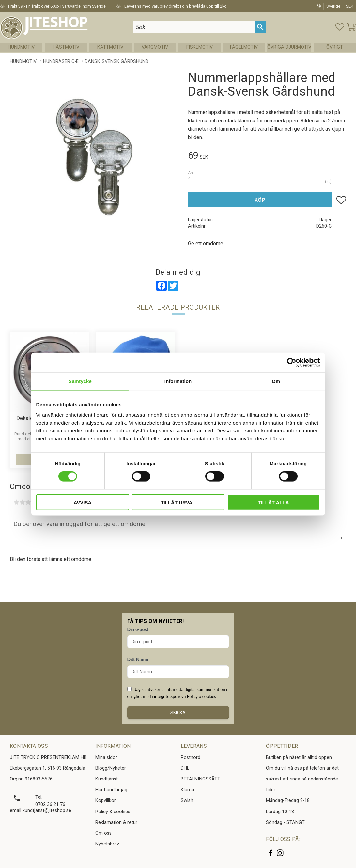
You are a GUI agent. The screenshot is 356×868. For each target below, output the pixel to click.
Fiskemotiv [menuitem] (200, 47)
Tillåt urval (178, 502)
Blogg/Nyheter (111, 768)
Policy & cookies (113, 812)
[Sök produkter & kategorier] (194, 27)
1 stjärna (16, 502)
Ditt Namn (138, 659)
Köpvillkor (106, 801)
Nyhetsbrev (107, 844)
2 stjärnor (22, 502)
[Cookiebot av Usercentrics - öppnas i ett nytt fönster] (292, 362)
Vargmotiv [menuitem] (155, 47)
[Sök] (260, 27)
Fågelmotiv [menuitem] (244, 47)
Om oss (103, 833)
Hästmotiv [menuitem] (66, 47)
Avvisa (83, 502)
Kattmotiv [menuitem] (110, 47)
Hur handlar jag (111, 790)
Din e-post (138, 629)
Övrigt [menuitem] (335, 47)
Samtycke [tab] (80, 381)
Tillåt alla (273, 502)
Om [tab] (276, 381)
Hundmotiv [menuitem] (21, 47)
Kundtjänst (107, 779)
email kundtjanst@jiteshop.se (40, 810)
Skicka (178, 713)
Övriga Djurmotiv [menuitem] (289, 47)
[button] (340, 27)
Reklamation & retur (116, 822)
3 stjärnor (28, 502)
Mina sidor (106, 757)
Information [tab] (178, 381)
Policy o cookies (201, 696)
